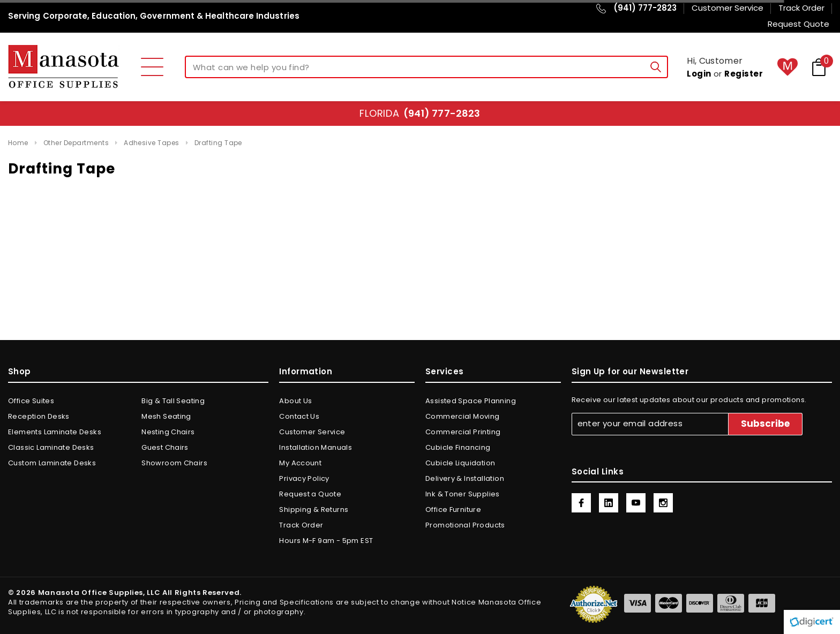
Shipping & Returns (314, 510)
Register (744, 74)
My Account (300, 463)
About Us (295, 401)
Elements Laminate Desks (55, 432)
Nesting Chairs (168, 432)
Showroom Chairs (174, 463)
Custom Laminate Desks (52, 463)
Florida (420, 113)
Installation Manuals (316, 447)
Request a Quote (310, 494)
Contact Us (299, 416)
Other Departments (76, 143)
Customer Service (312, 432)
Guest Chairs (165, 447)
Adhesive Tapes (152, 143)
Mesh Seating (166, 416)
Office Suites (31, 401)
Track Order (301, 525)
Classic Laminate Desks (51, 447)
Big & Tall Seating (173, 401)
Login (699, 74)
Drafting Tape (218, 143)
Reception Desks (39, 416)
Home (18, 143)
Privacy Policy (304, 478)
